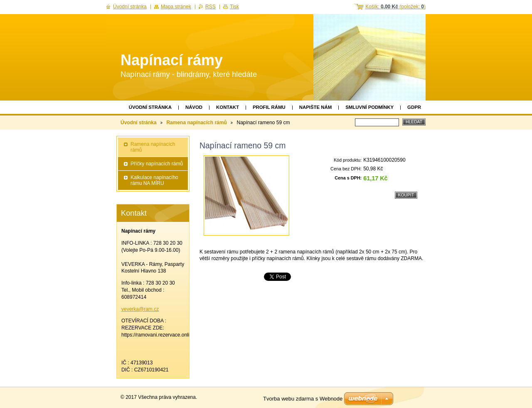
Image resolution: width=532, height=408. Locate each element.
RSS (211, 7)
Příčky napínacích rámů (157, 164)
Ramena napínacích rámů (196, 123)
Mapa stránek (176, 7)
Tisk (234, 7)
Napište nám (315, 107)
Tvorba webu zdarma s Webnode (303, 399)
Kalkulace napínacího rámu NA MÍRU (154, 180)
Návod (194, 107)
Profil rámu (269, 107)
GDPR (414, 107)
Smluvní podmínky (369, 107)
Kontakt (228, 107)
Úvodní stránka (150, 107)
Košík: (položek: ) (395, 7)
